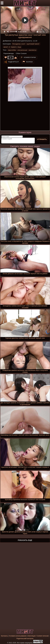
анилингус (33, 50)
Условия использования (18, 636)
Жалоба (29, 62)
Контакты (4, 636)
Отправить (42, 139)
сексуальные (22, 50)
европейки (12, 50)
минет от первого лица (12, 47)
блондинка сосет (19, 44)
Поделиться (13, 62)
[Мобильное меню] (2, 3)
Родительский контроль (25, 639)
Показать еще (25, 540)
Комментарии (30, 57)
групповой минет (33, 44)
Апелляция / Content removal (38, 636)
